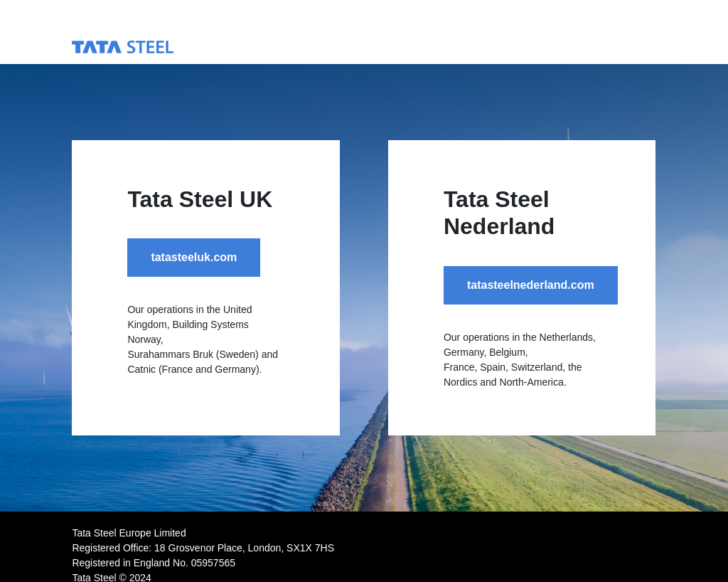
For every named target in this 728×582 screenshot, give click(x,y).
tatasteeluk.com (194, 257)
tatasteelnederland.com (531, 285)
